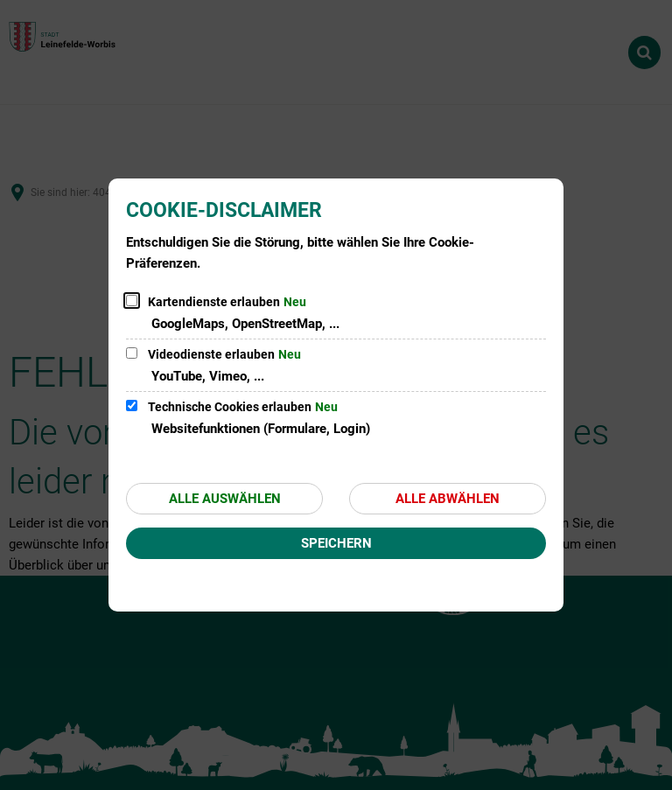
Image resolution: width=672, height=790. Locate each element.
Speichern (336, 543)
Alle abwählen (448, 499)
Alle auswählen (225, 499)
